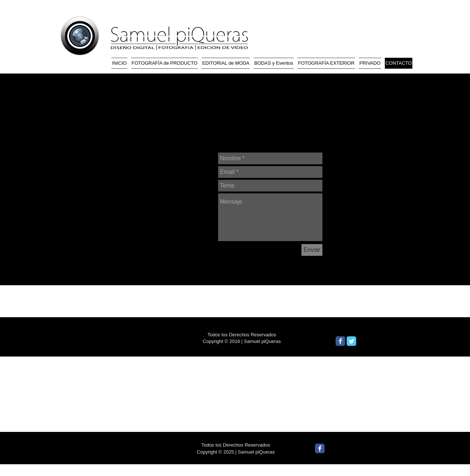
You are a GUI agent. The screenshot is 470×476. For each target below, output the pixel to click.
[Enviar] (312, 250)
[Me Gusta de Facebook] (387, 343)
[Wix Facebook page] (340, 341)
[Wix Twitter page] (351, 341)
